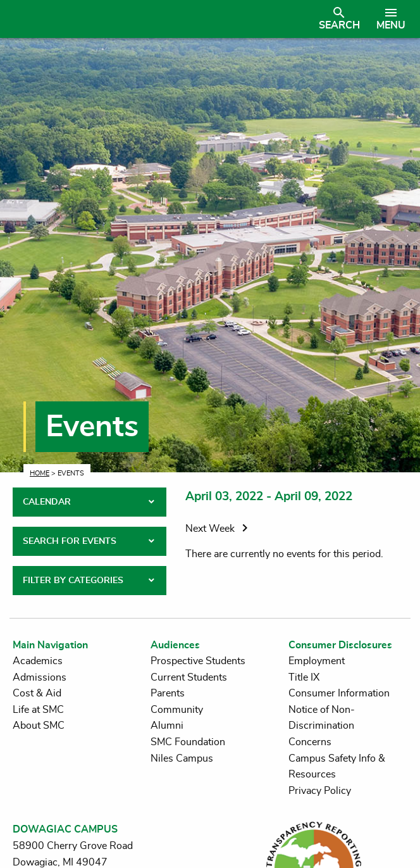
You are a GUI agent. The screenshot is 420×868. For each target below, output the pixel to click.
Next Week (219, 529)
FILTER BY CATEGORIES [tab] (73, 581)
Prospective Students (198, 661)
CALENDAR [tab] (47, 502)
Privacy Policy (320, 791)
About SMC (39, 726)
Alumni (167, 726)
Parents (168, 693)
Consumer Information (339, 693)
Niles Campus (182, 758)
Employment (317, 661)
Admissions (40, 677)
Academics (38, 661)
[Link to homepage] (161, 19)
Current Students (189, 677)
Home (40, 473)
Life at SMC (38, 710)
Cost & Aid (37, 693)
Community (177, 710)
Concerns (310, 742)
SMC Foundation (188, 742)
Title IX (304, 677)
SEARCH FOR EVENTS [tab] (70, 541)
